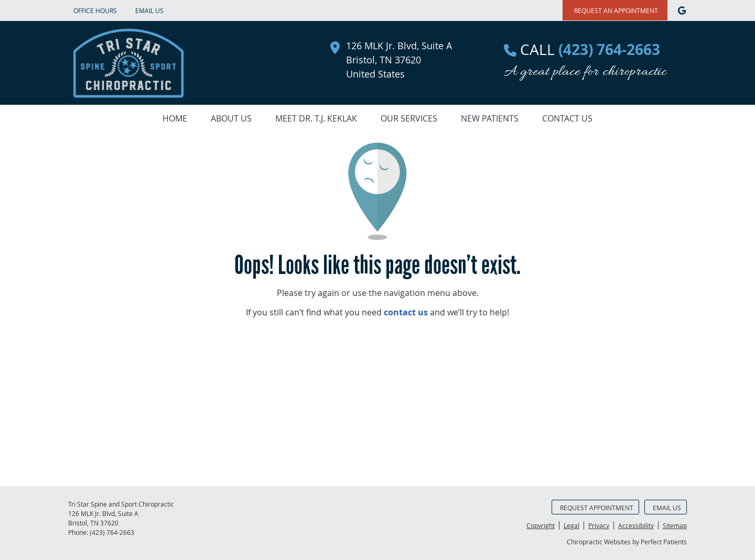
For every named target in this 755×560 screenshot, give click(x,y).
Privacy (599, 525)
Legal (571, 525)
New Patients (490, 118)
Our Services (409, 118)
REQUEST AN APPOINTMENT (616, 10)
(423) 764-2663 (112, 532)
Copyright (541, 525)
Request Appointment (597, 508)
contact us (406, 312)
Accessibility (636, 525)
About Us (231, 118)
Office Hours (95, 10)
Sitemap (675, 525)
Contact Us (567, 118)
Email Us (149, 10)
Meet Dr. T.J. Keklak (316, 118)
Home (175, 118)
